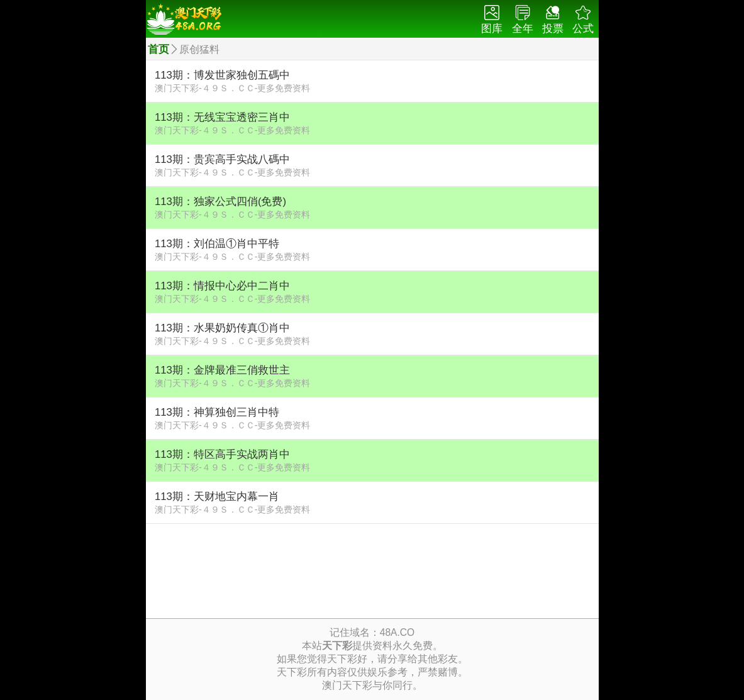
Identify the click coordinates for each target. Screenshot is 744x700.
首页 (158, 49)
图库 (492, 20)
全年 (523, 20)
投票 (553, 20)
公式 (583, 20)
